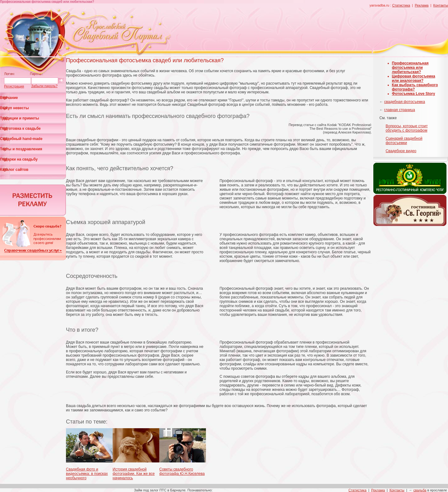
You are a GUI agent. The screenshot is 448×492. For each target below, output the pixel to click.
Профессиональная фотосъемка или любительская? (410, 68)
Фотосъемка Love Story (414, 94)
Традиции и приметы (20, 118)
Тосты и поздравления (21, 149)
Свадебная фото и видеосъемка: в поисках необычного (87, 474)
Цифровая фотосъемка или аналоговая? (414, 78)
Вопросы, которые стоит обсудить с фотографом (407, 128)
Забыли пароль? (44, 86)
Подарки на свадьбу (19, 159)
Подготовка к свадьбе (20, 129)
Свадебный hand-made (21, 139)
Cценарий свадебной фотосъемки (404, 141)
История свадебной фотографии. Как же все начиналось (134, 474)
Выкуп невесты (14, 108)
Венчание (9, 98)
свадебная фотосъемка (405, 102)
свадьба (420, 490)
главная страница (400, 110)
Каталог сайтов (14, 170)
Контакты (441, 5)
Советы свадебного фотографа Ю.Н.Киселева (182, 471)
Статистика (401, 5)
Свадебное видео (401, 151)
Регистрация (14, 86)
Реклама (422, 5)
